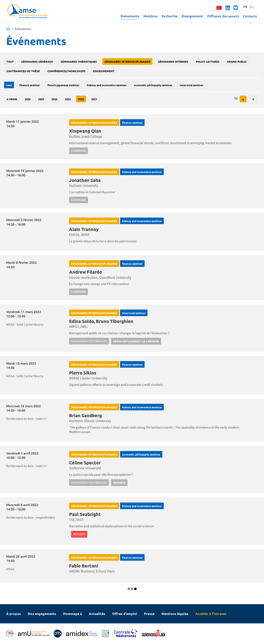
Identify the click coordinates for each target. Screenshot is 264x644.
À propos (14, 614)
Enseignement (192, 16)
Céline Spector (85, 463)
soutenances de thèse (23, 71)
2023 (68, 99)
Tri (236, 99)
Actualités (97, 614)
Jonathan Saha (85, 180)
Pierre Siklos (83, 373)
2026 (28, 99)
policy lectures (208, 62)
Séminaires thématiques (79, 62)
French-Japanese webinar (63, 85)
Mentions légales (175, 614)
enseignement (104, 71)
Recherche (170, 16)
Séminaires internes (173, 62)
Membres (150, 16)
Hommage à (72, 614)
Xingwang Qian (85, 131)
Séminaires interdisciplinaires (127, 62)
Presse (149, 614)
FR (245, 7)
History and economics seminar (107, 85)
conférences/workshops (67, 71)
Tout (10, 62)
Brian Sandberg (85, 415)
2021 (94, 99)
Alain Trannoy (84, 229)
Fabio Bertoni (84, 566)
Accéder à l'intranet (211, 614)
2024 (54, 99)
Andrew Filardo (85, 272)
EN (252, 7)
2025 (41, 99)
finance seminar (30, 85)
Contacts (250, 16)
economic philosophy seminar (153, 85)
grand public (237, 62)
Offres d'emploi (125, 614)
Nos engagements (42, 614)
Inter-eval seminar (192, 85)
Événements (130, 16)
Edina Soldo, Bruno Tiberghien (101, 321)
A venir (12, 99)
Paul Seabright (85, 514)
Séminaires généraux (37, 62)
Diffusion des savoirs (223, 16)
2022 (81, 99)
